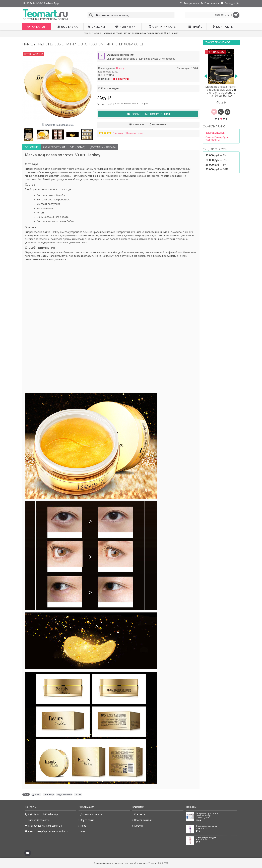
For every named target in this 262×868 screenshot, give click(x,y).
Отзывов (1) (78, 147)
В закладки (139, 124)
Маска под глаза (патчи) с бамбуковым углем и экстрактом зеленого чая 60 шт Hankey (221, 91)
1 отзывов (119, 133)
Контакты (139, 814)
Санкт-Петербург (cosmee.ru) (217, 138)
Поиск (83, 826)
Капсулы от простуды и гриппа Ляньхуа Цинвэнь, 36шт (207, 816)
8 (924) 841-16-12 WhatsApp (42, 814)
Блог (82, 831)
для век (36, 794)
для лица (49, 794)
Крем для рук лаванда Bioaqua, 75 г (207, 827)
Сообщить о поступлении (148, 114)
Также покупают (218, 42)
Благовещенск (215, 133)
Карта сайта (86, 820)
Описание (31, 147)
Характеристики (54, 147)
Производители (142, 820)
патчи (78, 794)
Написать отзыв (135, 133)
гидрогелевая (64, 794)
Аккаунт (138, 826)
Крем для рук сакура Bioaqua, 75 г (206, 839)
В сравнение (159, 124)
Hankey (120, 68)
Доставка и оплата (103, 147)
